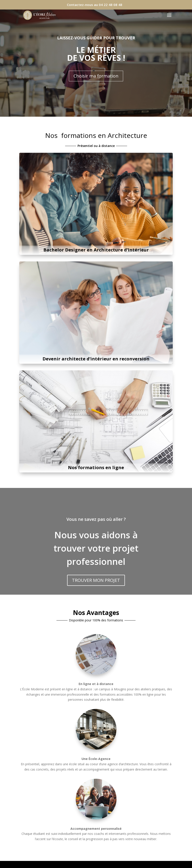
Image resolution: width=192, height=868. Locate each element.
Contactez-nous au (95, 5)
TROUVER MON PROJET (96, 580)
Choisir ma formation (96, 76)
